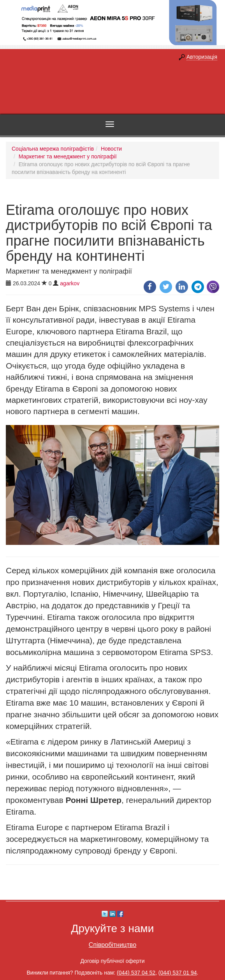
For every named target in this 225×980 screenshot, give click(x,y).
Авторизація (202, 57)
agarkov (70, 283)
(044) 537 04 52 (136, 973)
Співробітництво (112, 945)
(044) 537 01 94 (178, 973)
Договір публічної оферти (112, 961)
